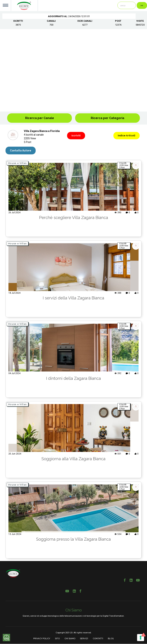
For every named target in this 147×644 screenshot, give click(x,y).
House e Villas (17, 163)
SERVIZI (84, 639)
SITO (57, 639)
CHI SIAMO (70, 639)
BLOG (111, 639)
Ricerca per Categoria (107, 118)
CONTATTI (98, 639)
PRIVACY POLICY (42, 639)
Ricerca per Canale (40, 118)
